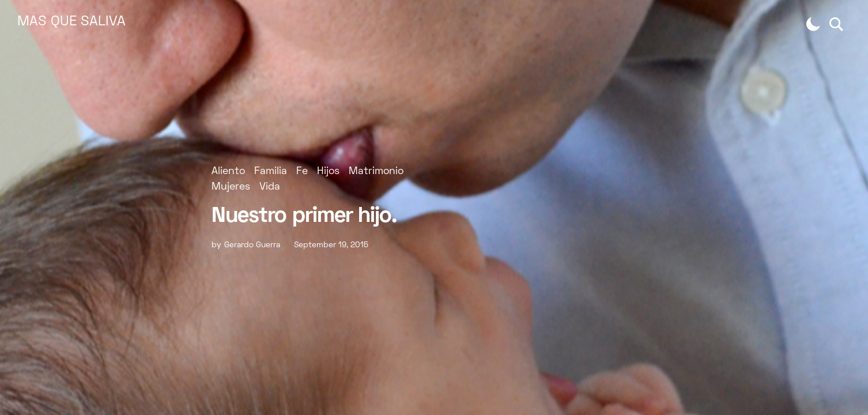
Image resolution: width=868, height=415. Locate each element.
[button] (813, 24)
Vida (270, 187)
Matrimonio (376, 171)
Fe (302, 171)
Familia (271, 171)
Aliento (228, 171)
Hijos (328, 171)
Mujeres (231, 187)
